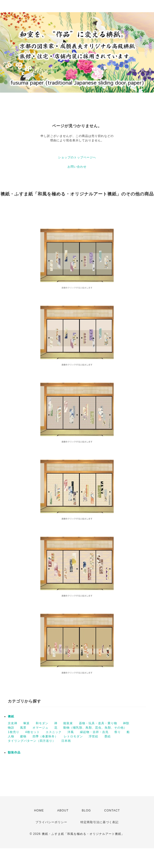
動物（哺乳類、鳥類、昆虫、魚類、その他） (95, 728)
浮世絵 (93, 736)
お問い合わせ (77, 167)
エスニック (54, 732)
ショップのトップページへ (77, 157)
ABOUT (63, 810)
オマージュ (40, 728)
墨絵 (108, 736)
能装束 (68, 723)
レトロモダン (73, 736)
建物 (23, 736)
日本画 (66, 741)
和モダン (42, 723)
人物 (11, 736)
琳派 (26, 723)
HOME (39, 810)
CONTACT (112, 810)
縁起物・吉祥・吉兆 (94, 732)
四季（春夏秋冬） (45, 736)
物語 (11, 728)
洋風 (71, 732)
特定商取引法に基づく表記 (99, 822)
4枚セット (33, 732)
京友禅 (13, 723)
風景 (23, 728)
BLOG (86, 810)
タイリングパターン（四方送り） (32, 741)
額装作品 (14, 752)
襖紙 (11, 716)
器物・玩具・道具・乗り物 (98, 723)
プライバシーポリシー (51, 822)
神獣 (126, 723)
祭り (118, 732)
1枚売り (14, 732)
